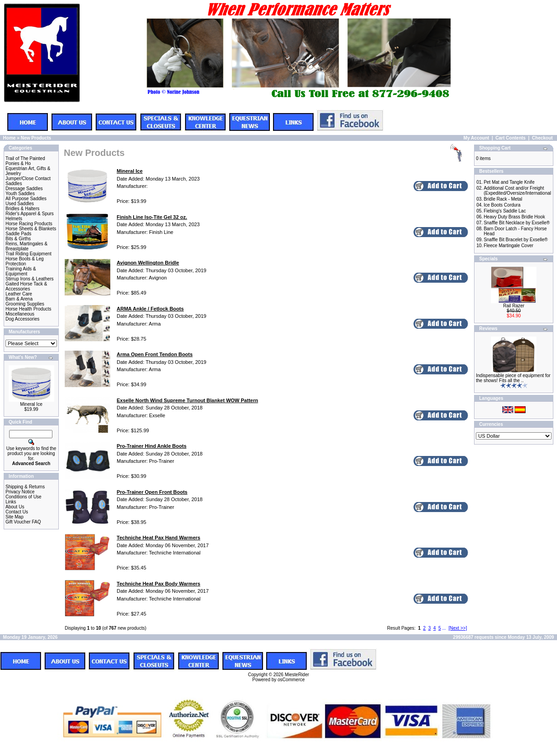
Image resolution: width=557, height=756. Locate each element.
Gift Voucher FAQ (23, 522)
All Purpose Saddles (26, 199)
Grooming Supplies (25, 304)
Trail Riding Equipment (28, 254)
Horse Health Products (28, 309)
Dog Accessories (22, 319)
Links (11, 502)
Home (10, 138)
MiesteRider (297, 675)
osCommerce (291, 680)
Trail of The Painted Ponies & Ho (25, 161)
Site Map (14, 517)
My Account (476, 138)
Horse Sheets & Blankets (31, 229)
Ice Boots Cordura (502, 205)
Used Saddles (20, 204)
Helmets (14, 219)
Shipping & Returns (25, 487)
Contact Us (17, 512)
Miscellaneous (20, 314)
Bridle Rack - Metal (503, 199)
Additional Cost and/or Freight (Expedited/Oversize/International (517, 191)
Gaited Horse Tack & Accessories (26, 286)
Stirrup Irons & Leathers (30, 279)
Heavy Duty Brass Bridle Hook (514, 217)
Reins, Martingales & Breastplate (26, 246)
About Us (15, 507)
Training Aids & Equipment (21, 271)
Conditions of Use (23, 497)
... (444, 628)
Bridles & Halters (22, 209)
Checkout (542, 138)
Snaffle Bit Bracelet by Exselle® (516, 240)
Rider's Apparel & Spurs (30, 214)
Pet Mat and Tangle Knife (509, 182)
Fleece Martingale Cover (508, 246)
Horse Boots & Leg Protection (25, 261)
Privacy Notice (20, 492)
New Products (36, 138)
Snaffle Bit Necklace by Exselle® (517, 223)
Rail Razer (514, 306)
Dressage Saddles (24, 189)
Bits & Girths (18, 239)
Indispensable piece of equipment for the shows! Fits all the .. (513, 378)
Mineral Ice (31, 404)
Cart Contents (511, 138)
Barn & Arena (19, 299)
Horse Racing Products (29, 224)
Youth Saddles (20, 194)
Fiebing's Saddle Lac (505, 211)
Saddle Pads (18, 234)
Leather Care (19, 294)
